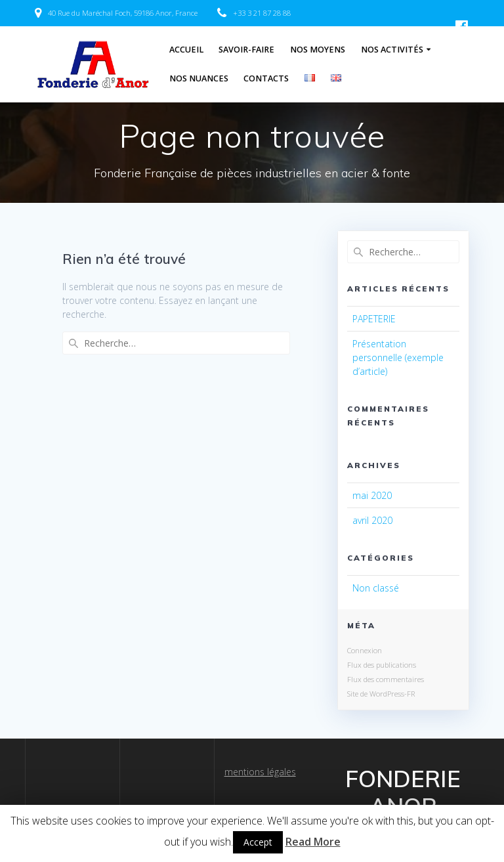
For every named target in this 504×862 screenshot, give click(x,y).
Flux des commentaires (386, 679)
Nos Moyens (318, 50)
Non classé (376, 588)
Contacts (266, 78)
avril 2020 (372, 520)
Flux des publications (382, 665)
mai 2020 (372, 495)
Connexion (365, 650)
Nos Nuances (199, 78)
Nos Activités (392, 50)
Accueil (186, 50)
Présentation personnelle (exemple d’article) (398, 357)
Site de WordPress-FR (381, 694)
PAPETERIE (374, 319)
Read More (313, 842)
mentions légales (260, 772)
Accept (258, 842)
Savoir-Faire (246, 50)
